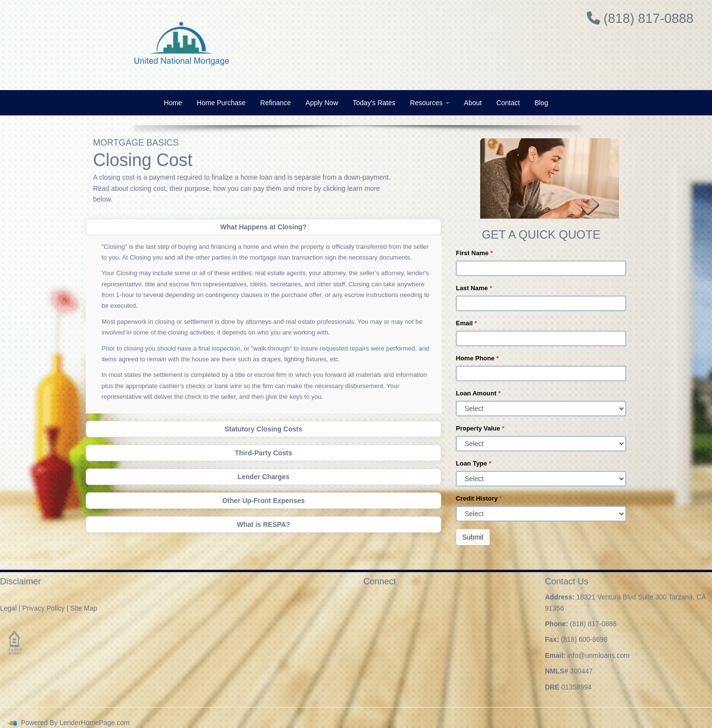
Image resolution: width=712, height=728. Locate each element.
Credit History (479, 498)
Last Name (474, 288)
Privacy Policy (44, 608)
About (473, 103)
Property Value (480, 428)
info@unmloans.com (599, 655)
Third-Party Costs (263, 453)
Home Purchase (221, 103)
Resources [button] (430, 103)
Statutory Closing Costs (263, 429)
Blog (541, 103)
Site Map (84, 608)
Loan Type (474, 463)
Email (466, 323)
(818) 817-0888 (593, 624)
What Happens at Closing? (263, 227)
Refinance (275, 103)
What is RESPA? (263, 524)
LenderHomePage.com (94, 723)
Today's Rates (374, 103)
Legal (8, 608)
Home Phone (477, 358)
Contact (508, 103)
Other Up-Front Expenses (263, 501)
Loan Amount (478, 393)
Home (173, 103)
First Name (474, 253)
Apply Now (322, 103)
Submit (473, 537)
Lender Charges (264, 477)
